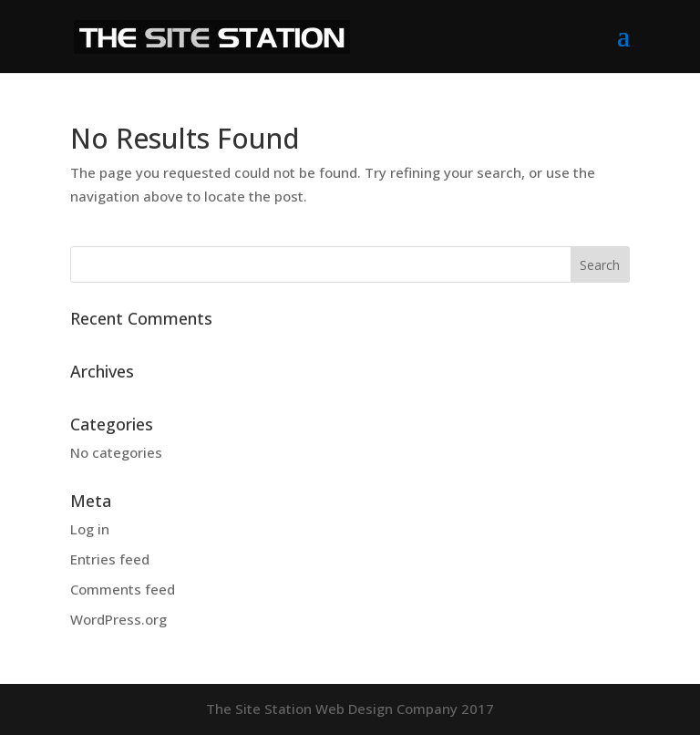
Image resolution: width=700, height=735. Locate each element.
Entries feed (110, 559)
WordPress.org (118, 619)
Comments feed (123, 589)
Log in (90, 529)
